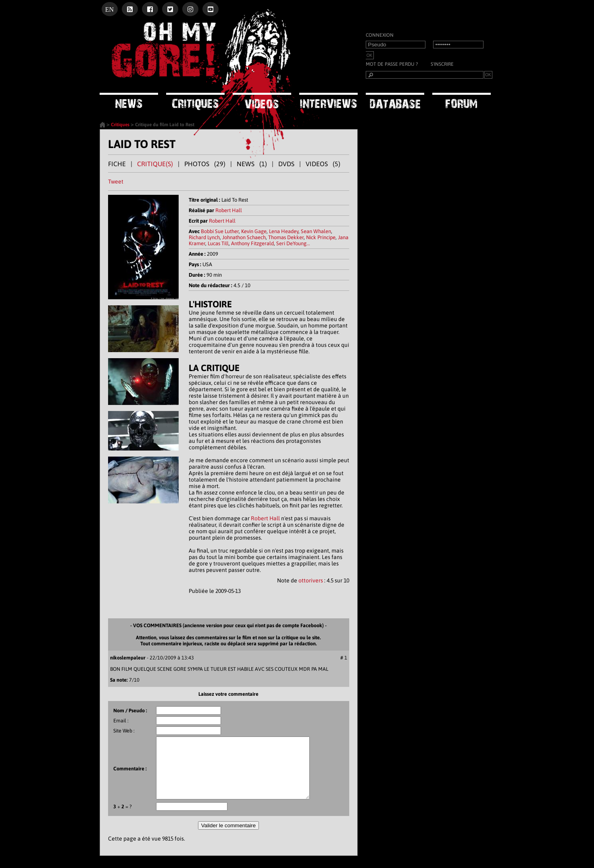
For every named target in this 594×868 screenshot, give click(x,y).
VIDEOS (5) (323, 164)
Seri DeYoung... (293, 243)
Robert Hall (229, 210)
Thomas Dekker (286, 237)
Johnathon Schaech (244, 237)
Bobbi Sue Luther (220, 231)
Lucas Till (218, 243)
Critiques (120, 125)
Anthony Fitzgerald (252, 243)
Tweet (116, 182)
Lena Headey (284, 231)
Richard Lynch (204, 237)
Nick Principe (321, 237)
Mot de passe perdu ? (392, 64)
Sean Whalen (316, 231)
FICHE (117, 164)
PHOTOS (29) (205, 164)
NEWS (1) (252, 164)
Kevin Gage (254, 231)
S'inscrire (442, 64)
